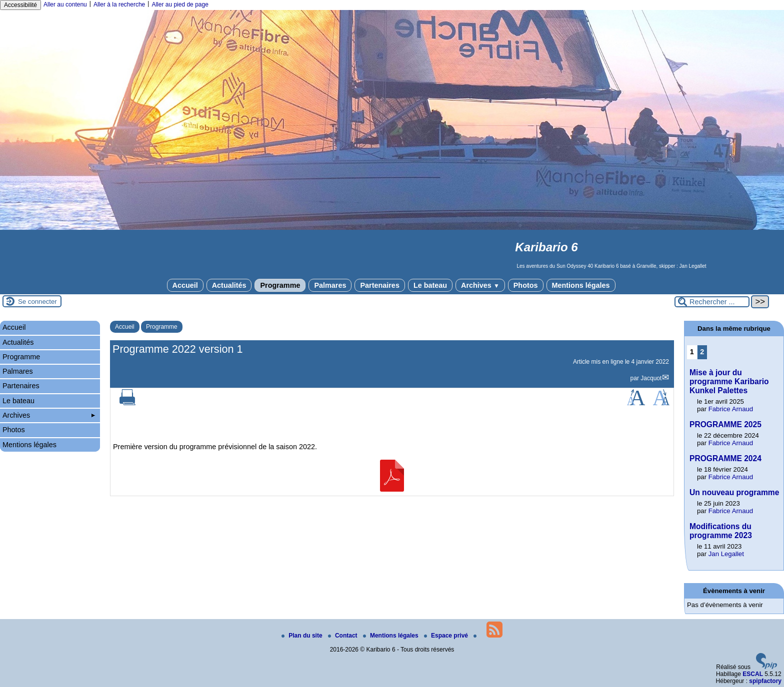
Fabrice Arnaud (731, 409)
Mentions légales (581, 285)
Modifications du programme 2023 (721, 531)
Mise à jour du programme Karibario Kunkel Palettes (729, 381)
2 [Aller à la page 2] (702, 352)
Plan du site (303, 636)
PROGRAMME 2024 (725, 458)
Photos (526, 285)
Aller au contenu (65, 4)
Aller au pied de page (180, 4)
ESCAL (753, 674)
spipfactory (765, 681)
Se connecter (37, 302)
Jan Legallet (726, 554)
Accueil (185, 285)
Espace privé (447, 636)
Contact (343, 636)
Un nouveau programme (734, 492)
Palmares (330, 285)
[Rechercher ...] (712, 302)
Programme (280, 285)
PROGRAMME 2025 (725, 424)
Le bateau (430, 285)
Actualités (229, 285)
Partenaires (379, 285)
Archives (480, 285)
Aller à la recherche (119, 4)
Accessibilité (20, 5)
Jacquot (651, 378)
